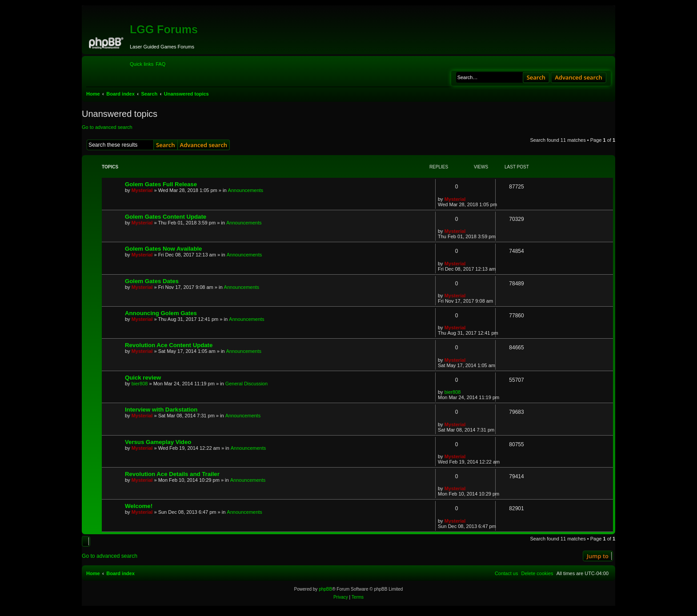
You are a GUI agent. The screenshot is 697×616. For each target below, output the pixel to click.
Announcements (246, 190)
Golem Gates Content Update (166, 217)
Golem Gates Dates (152, 281)
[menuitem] (160, 64)
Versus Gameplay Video (158, 442)
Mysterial (142, 190)
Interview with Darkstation (161, 410)
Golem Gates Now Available (163, 249)
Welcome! (139, 506)
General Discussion (246, 384)
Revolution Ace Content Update (169, 345)
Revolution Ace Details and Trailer (172, 474)
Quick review (143, 378)
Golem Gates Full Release (161, 184)
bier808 (140, 384)
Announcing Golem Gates (161, 313)
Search (536, 77)
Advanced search (579, 77)
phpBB (325, 589)
